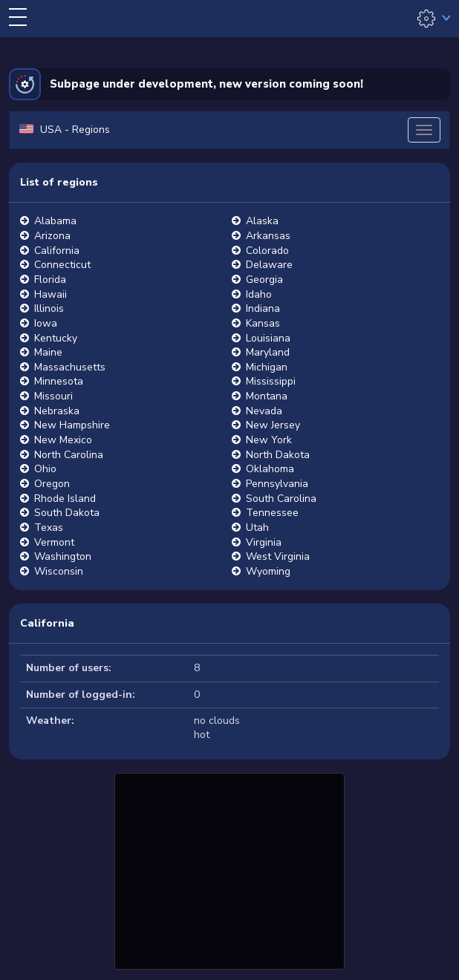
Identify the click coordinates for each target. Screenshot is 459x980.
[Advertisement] (229, 869)
